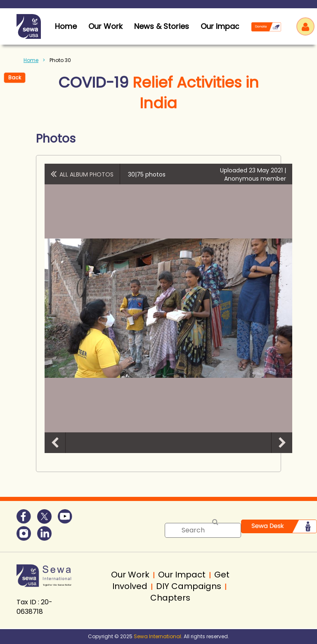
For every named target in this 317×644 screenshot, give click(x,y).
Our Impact (221, 26)
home (66, 26)
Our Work (105, 26)
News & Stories (162, 26)
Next (282, 443)
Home (31, 60)
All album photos (86, 174)
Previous (55, 443)
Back (15, 78)
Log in (305, 26)
